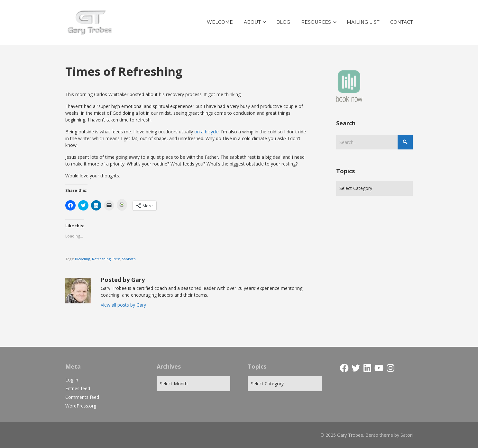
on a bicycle (207, 132)
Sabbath (129, 259)
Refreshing (101, 259)
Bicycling (83, 259)
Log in (72, 380)
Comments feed (82, 397)
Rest (116, 259)
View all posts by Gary (123, 305)
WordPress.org (81, 406)
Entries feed (78, 388)
